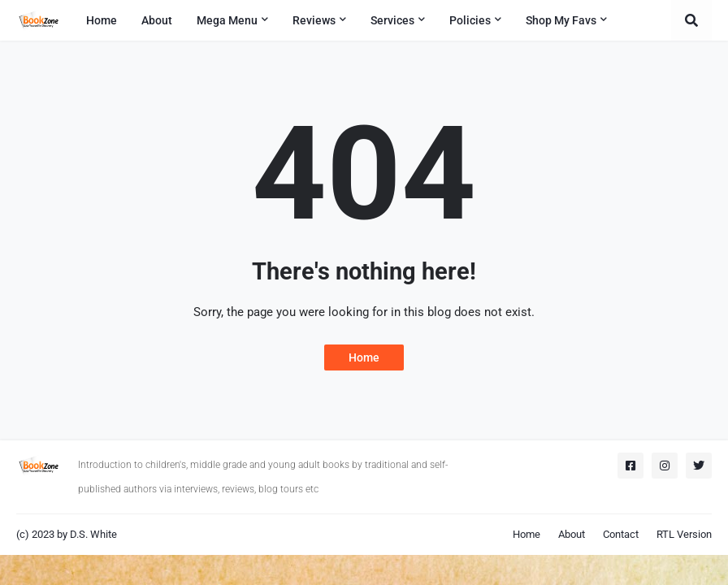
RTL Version (684, 534)
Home (364, 357)
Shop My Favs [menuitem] (561, 20)
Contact (621, 534)
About (572, 534)
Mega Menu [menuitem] (227, 20)
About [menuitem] (157, 20)
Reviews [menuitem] (314, 20)
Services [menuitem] (392, 20)
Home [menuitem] (102, 20)
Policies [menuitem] (470, 20)
